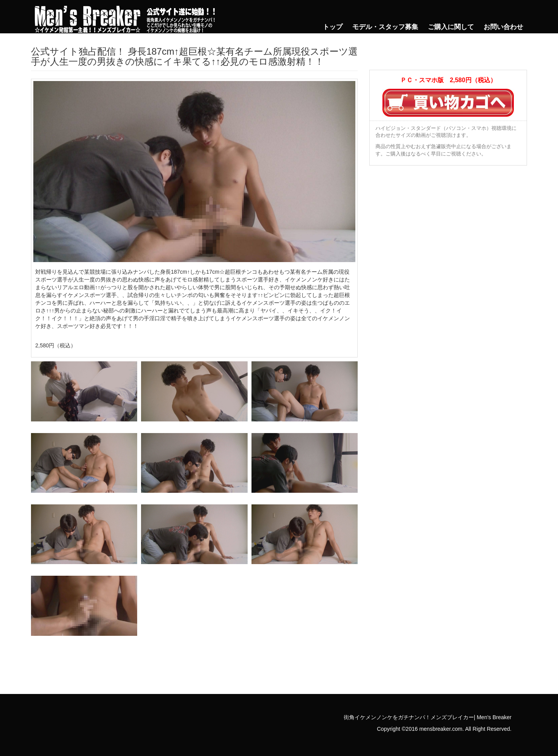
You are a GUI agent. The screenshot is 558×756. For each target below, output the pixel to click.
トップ (333, 27)
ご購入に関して (451, 27)
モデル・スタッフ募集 (385, 27)
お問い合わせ (503, 27)
